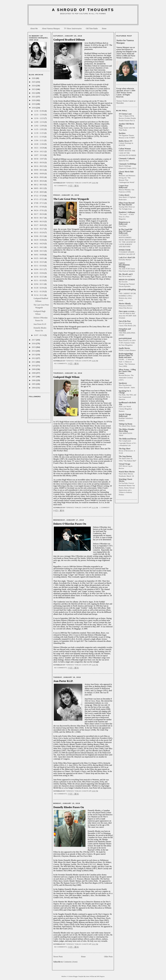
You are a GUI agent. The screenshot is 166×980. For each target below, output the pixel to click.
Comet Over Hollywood (124, 187)
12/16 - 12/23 (39, 118)
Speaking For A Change (125, 392)
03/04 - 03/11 (39, 269)
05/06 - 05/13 (39, 236)
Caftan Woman (125, 149)
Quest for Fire (124, 161)
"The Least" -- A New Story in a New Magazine (126, 217)
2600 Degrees (100, 976)
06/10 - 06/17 (39, 218)
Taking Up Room (125, 424)
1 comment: (105, 508)
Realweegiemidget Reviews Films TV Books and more (126, 355)
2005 (34, 384)
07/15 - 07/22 (39, 199)
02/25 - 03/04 (39, 273)
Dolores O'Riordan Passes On (70, 524)
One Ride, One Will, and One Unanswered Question (127, 397)
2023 (34, 89)
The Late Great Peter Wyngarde (71, 199)
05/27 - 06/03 (39, 225)
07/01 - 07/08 (39, 207)
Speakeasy (123, 383)
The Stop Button (125, 456)
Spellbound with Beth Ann (127, 403)
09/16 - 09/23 (39, 166)
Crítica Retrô (124, 195)
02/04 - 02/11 (39, 284)
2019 (34, 104)
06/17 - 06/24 (39, 214)
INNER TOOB (125, 250)
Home (104, 28)
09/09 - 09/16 (39, 170)
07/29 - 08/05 (39, 192)
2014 (34, 351)
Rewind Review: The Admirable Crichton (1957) (126, 378)
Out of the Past (125, 321)
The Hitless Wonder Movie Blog (127, 430)
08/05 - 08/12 (39, 188)
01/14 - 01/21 (39, 295)
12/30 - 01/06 (39, 111)
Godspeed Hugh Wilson (66, 377)
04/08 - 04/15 (39, 251)
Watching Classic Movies (126, 480)
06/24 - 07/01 (39, 210)
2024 (34, 86)
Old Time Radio (92, 28)
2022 (34, 93)
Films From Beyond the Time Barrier (127, 204)
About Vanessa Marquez (51, 28)
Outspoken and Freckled (125, 330)
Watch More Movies (127, 472)
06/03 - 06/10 (39, 221)
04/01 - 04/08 (39, 255)
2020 (34, 100)
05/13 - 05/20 (39, 233)
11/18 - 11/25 (39, 133)
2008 (34, 373)
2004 (34, 388)
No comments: (61, 186)
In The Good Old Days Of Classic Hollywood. (125, 231)
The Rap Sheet (125, 449)
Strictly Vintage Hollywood (125, 415)
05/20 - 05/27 (39, 229)
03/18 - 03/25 (39, 262)
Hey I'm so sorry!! (125, 276)
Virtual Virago (124, 464)
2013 (34, 355)
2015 (34, 347)
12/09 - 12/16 (39, 122)
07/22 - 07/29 (39, 196)
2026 (34, 78)
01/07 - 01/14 (39, 335)
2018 (34, 108)
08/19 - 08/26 (39, 181)
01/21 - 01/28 (39, 291)
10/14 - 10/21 (39, 151)
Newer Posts (58, 957)
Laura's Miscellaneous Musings (124, 265)
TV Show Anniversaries (73, 28)
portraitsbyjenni (125, 338)
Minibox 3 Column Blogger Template (73, 976)
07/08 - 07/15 (39, 203)
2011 (34, 362)
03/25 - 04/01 (39, 258)
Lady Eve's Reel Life (127, 257)
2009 (34, 369)
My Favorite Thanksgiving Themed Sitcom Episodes (127, 284)
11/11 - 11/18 (39, 137)
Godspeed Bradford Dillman (69, 40)
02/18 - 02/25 (39, 277)
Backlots (122, 133)
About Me (34, 28)
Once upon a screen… (127, 311)
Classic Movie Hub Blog (126, 173)
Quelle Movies (124, 348)
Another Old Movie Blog (126, 125)
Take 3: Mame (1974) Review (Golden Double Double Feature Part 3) (127, 118)
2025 (34, 82)
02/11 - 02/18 (39, 280)
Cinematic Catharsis (127, 158)
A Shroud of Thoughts (83, 10)
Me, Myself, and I (126, 274)
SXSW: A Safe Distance (127, 350)
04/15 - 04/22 (39, 247)
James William (90, 976)
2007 (34, 377)
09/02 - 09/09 (39, 174)
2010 (34, 366)
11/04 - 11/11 (39, 140)
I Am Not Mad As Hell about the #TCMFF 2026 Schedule (127, 316)
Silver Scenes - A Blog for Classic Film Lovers (127, 371)
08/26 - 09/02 (39, 177)
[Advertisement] (83, 20)
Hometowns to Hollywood (124, 223)
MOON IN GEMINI (127, 280)
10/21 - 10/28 (39, 148)
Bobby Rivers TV (126, 141)
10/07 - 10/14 (39, 155)
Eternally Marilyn (125, 260)
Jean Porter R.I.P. (40, 324)
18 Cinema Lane (125, 114)
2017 (34, 340)
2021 (34, 97)
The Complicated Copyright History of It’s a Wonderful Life (127, 443)
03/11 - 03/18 (39, 266)
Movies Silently (125, 304)
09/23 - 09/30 (39, 163)
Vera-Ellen (122, 226)
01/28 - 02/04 (39, 288)
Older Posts (108, 957)
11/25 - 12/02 (39, 129)
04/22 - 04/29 (39, 244)
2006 (34, 380)
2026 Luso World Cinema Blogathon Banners (125, 409)
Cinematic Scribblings (127, 164)
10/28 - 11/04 (39, 144)
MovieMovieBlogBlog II (127, 290)
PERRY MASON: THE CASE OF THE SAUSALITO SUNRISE (127, 153)
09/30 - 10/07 (39, 159)
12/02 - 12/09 (39, 126)
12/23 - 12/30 (39, 115)
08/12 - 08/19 (39, 185)
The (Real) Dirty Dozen (127, 426)
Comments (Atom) (70, 962)
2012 (34, 358)
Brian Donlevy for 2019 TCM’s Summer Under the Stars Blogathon (127, 343)
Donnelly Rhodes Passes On (69, 807)
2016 (34, 343)
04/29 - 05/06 (39, 240)
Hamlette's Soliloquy (127, 212)
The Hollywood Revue (127, 439)
